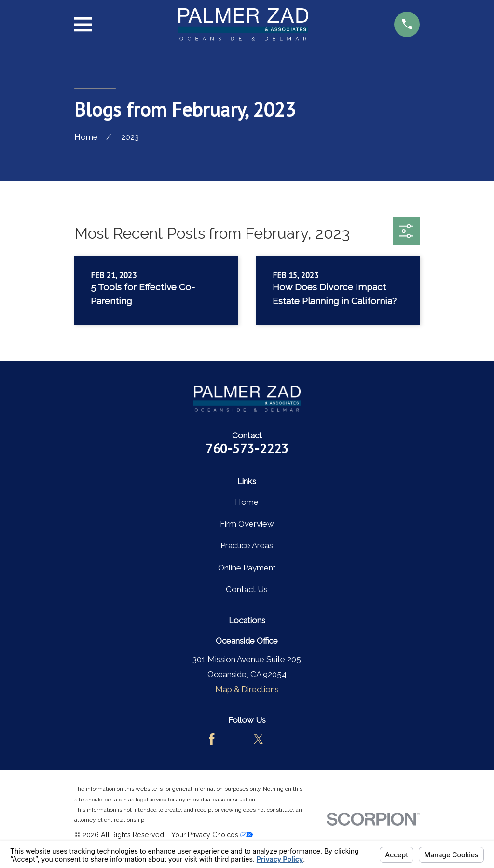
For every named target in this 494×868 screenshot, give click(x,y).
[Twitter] (259, 739)
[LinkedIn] (282, 739)
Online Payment (247, 568)
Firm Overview (247, 524)
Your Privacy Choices (212, 835)
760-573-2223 (247, 448)
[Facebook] (212, 739)
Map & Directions (247, 689)
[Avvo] (235, 739)
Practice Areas (247, 545)
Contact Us (247, 589)
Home (247, 502)
